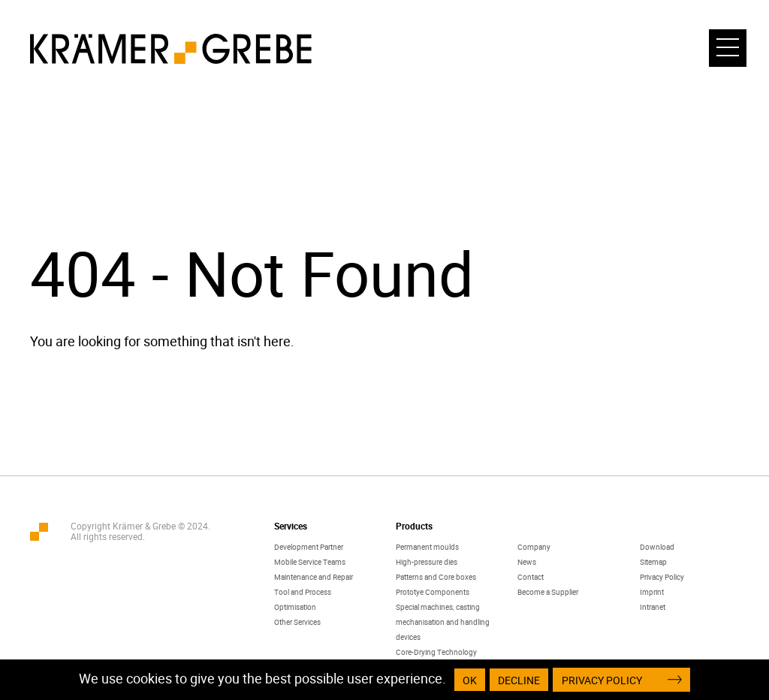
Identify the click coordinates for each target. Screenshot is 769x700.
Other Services (297, 622)
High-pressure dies (427, 562)
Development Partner (309, 547)
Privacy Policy (662, 577)
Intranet (653, 607)
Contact (531, 577)
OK (470, 680)
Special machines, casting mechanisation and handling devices (443, 622)
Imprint (652, 592)
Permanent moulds (427, 547)
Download (657, 547)
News (527, 562)
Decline (520, 680)
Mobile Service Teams (310, 562)
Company (534, 547)
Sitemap (653, 562)
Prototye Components (433, 592)
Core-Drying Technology (436, 652)
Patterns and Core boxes (436, 577)
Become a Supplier (548, 592)
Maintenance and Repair (314, 577)
